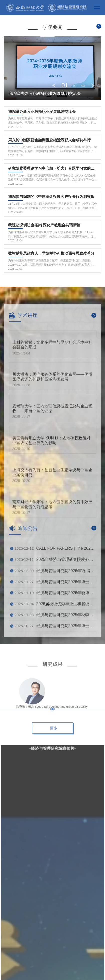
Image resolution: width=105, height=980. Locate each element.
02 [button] (75, 86)
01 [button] (65, 85)
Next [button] (93, 85)
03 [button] (83, 86)
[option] (52, 68)
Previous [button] (54, 85)
